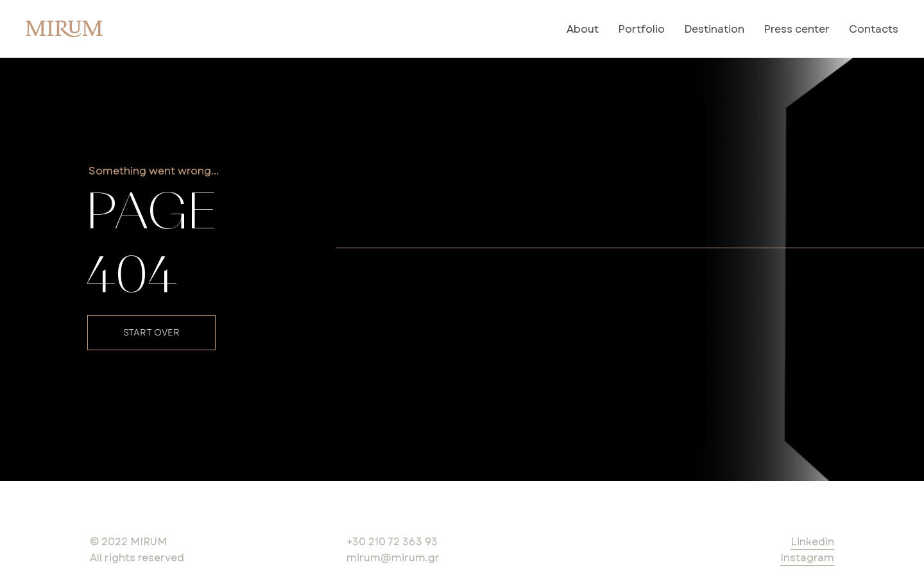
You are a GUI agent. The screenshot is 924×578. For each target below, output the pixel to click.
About (583, 29)
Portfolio (641, 29)
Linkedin (812, 542)
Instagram (807, 558)
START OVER (151, 332)
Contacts (874, 29)
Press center (797, 29)
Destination (714, 29)
